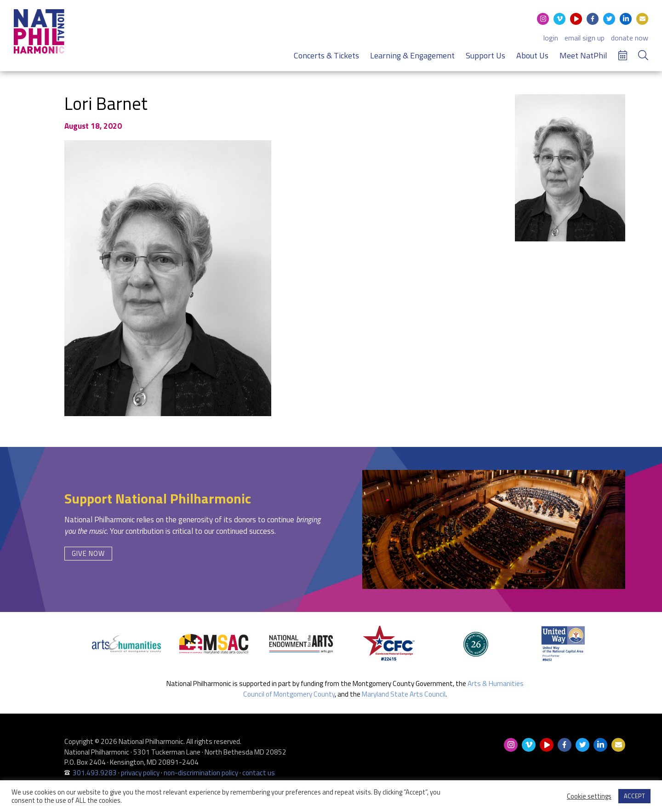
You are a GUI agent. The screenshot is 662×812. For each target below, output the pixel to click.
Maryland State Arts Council (404, 694)
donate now (630, 38)
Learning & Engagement (412, 55)
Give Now (88, 553)
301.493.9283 (95, 773)
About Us (532, 55)
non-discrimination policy (201, 773)
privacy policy (140, 773)
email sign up (585, 38)
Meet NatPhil (583, 55)
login (551, 38)
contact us (259, 773)
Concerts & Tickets (326, 55)
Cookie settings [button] (589, 796)
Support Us (485, 55)
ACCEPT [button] (634, 796)
